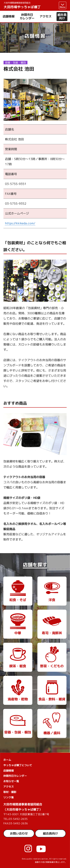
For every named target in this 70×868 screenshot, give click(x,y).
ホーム (7, 760)
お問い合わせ (19, 833)
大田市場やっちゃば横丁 (22, 5)
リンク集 (9, 797)
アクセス (46, 16)
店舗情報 (9, 16)
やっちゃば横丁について (18, 765)
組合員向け (62, 16)
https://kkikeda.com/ (20, 223)
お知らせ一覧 (11, 781)
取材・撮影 (10, 792)
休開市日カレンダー (27, 17)
